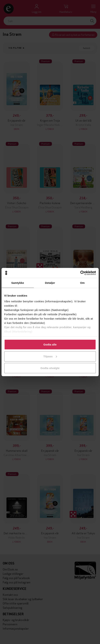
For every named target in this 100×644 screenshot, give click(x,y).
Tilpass (50, 356)
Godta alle (50, 344)
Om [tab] (82, 283)
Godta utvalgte (50, 368)
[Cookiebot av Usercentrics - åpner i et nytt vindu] (80, 273)
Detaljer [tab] (50, 283)
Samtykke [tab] (18, 283)
